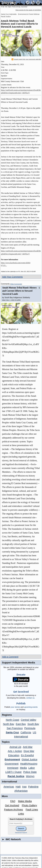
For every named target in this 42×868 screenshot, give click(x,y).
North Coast (12, 720)
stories (15, 707)
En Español (27, 755)
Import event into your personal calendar (26, 59)
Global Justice (30, 759)
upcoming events (31, 707)
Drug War (29, 751)
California (26, 732)
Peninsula (30, 728)
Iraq (24, 787)
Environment (12, 759)
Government (12, 764)
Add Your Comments (12, 277)
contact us (30, 698)
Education (14, 755)
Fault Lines (32, 810)
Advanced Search (21, 833)
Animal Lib (15, 747)
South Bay (33, 724)
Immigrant (13, 768)
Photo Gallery (29, 805)
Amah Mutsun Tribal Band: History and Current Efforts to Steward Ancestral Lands (19, 291)
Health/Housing (29, 764)
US (34, 732)
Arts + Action (15, 751)
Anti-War (28, 747)
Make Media (25, 801)
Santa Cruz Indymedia (9, 14)
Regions (7, 715)
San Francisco (15, 728)
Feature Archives (14, 810)
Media (23, 768)
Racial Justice (6, 17)
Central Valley (29, 720)
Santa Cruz (12, 732)
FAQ (13, 801)
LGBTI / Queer (14, 772)
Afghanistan (21, 791)
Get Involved (12, 805)
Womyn (30, 776)
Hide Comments (16, 284)
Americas (9, 787)
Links (21, 814)
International (21, 737)
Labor (32, 768)
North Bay (9, 724)
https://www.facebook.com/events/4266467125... (16, 264)
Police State (30, 772)
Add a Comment (10, 657)
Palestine (33, 787)
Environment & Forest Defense (29, 14)
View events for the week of (28, 10)
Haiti (18, 787)
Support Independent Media (18, 663)
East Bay (21, 724)
